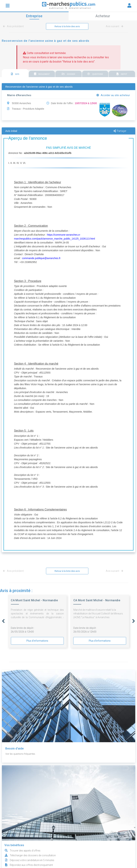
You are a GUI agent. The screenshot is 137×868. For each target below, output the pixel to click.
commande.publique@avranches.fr (41, 258)
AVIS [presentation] (15, 74)
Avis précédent (14, 26)
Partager (120, 131)
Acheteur (103, 16)
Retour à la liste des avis (67, 26)
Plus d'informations (37, 641)
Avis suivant (114, 26)
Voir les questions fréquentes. (22, 754)
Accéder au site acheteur (113, 95)
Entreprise (34, 16)
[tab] (15, 73)
